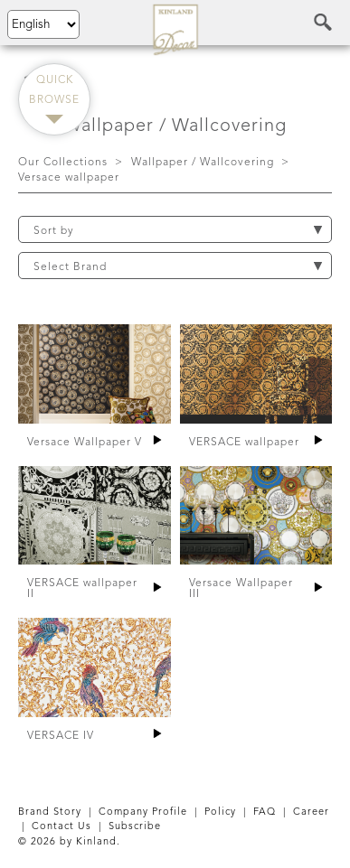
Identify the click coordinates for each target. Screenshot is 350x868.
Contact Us (61, 827)
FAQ (265, 812)
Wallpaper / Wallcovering (203, 163)
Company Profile (143, 812)
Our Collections (63, 163)
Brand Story (50, 812)
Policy (220, 812)
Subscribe (135, 827)
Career (311, 812)
